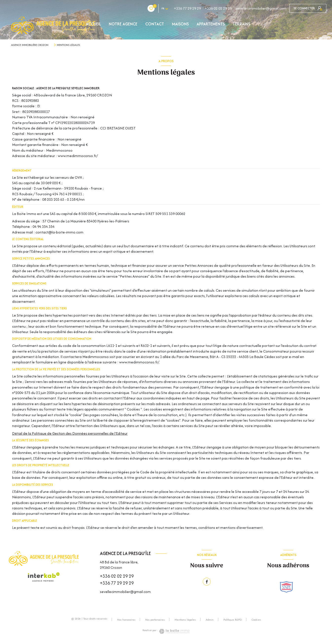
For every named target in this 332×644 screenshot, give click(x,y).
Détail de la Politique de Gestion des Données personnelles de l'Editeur (70, 433)
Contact (155, 24)
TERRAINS (241, 24)
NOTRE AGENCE (123, 24)
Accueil (93, 24)
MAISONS (180, 24)
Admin (210, 620)
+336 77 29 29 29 (158, 8)
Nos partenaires (155, 620)
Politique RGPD (233, 620)
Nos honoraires (126, 620)
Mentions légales (185, 620)
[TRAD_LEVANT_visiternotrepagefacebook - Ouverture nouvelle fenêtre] (207, 582)
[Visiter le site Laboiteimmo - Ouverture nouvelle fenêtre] (174, 631)
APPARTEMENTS (211, 24)
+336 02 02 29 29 (189, 8)
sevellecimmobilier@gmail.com (232, 8)
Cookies (256, 620)
